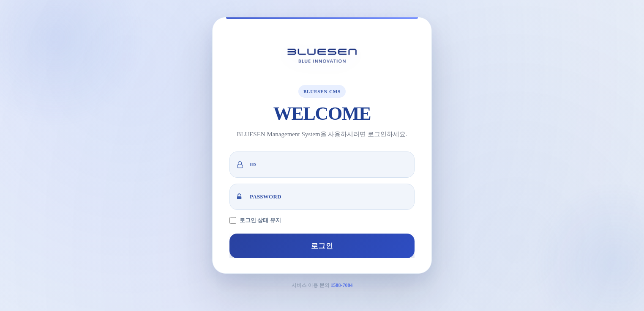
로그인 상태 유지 (260, 220)
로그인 (322, 246)
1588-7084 (342, 285)
